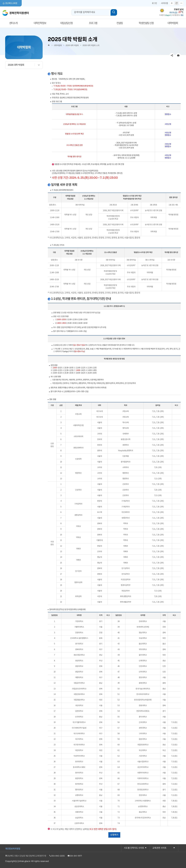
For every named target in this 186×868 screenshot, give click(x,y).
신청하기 (114, 835)
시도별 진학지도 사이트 (134, 848)
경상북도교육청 (10, 3)
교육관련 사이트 (159, 848)
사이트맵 (164, 3)
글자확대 (172, 3)
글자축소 (181, 3)
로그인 (154, 3)
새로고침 (177, 3)
